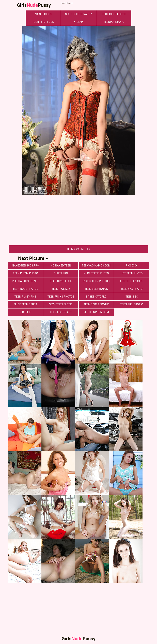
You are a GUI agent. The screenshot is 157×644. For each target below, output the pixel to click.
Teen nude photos (26, 289)
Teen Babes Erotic (96, 304)
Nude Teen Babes (25, 304)
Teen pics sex (61, 289)
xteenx (78, 22)
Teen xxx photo (132, 289)
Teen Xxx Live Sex (78, 249)
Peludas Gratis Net (25, 281)
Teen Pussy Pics (26, 297)
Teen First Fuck (43, 22)
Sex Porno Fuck (61, 281)
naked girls (43, 14)
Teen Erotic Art (61, 312)
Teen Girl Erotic (132, 304)
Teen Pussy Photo (26, 273)
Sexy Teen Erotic (61, 304)
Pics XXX (132, 266)
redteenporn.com (96, 312)
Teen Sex (132, 297)
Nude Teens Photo (96, 273)
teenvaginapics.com (96, 266)
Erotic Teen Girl (132, 281)
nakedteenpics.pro (25, 266)
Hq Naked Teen (61, 266)
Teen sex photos (96, 289)
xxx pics (25, 312)
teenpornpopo (114, 22)
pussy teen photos (96, 281)
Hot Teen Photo (132, 273)
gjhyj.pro (61, 273)
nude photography (78, 14)
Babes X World (96, 297)
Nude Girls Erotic (114, 14)
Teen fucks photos (61, 297)
